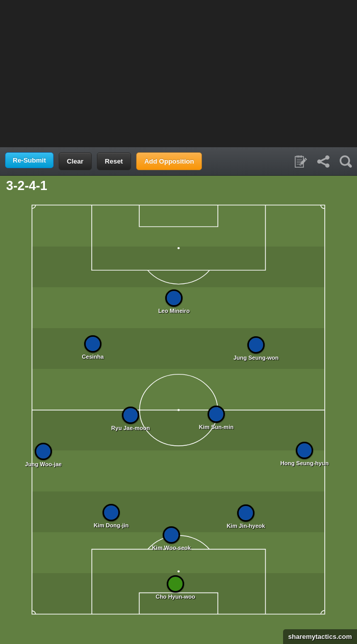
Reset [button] (114, 161)
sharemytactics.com (317, 637)
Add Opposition (169, 161)
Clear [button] (75, 161)
